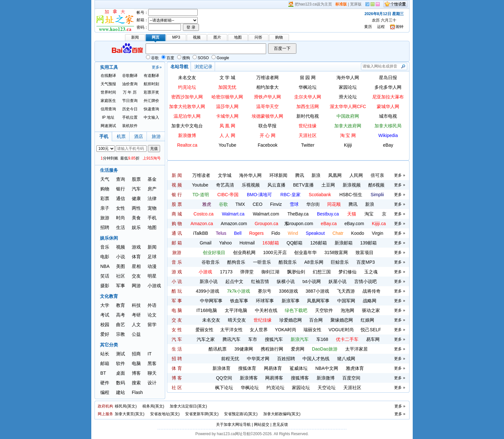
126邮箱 (318, 243)
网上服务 (105, 414)
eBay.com (354, 224)
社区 (121, 276)
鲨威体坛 (299, 368)
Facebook (268, 145)
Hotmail (247, 243)
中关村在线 (266, 310)
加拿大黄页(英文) (130, 414)
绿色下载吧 (296, 310)
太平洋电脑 (236, 310)
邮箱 (105, 363)
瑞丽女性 (312, 330)
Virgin (378, 233)
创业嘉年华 (305, 252)
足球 (152, 257)
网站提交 (262, 425)
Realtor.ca (187, 145)
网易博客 (274, 378)
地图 (152, 227)
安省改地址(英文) (165, 414)
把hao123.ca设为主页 (313, 4)
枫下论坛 (224, 388)
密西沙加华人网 (187, 97)
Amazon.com (234, 224)
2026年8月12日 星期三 (384, 14)
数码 (121, 383)
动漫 (152, 266)
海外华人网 (348, 78)
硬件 (105, 383)
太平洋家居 (356, 349)
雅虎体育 (355, 368)
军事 (121, 286)
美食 (136, 218)
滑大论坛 (348, 97)
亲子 (105, 208)
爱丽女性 (204, 330)
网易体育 (273, 368)
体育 (136, 257)
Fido (276, 233)
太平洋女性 (231, 330)
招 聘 (177, 359)
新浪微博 (187, 135)
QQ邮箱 (295, 243)
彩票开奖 (151, 92)
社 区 (177, 388)
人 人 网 (228, 135)
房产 (152, 189)
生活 (121, 227)
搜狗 (184, 58)
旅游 (105, 218)
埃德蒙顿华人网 (267, 116)
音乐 (105, 247)
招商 (136, 354)
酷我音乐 (288, 262)
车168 (322, 339)
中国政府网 (348, 116)
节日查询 (130, 101)
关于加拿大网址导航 (233, 425)
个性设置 (396, 4)
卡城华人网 (227, 116)
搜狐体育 (247, 368)
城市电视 (388, 116)
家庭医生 (108, 101)
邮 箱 (177, 243)
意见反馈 (280, 425)
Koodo (357, 233)
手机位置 (130, 117)
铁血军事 (239, 301)
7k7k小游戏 (239, 291)
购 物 (177, 224)
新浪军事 (291, 301)
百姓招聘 (286, 359)
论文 (152, 315)
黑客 (152, 363)
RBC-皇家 (290, 195)
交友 (136, 276)
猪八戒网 (346, 359)
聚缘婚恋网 (342, 320)
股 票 (177, 204)
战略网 (370, 301)
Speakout (315, 233)
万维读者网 (267, 78)
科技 (136, 305)
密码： (142, 27)
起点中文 (234, 281)
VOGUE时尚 (341, 330)
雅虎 (207, 204)
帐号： (142, 13)
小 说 (177, 281)
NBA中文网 (327, 368)
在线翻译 (108, 76)
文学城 (225, 175)
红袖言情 (260, 281)
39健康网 (244, 349)
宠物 (152, 208)
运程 (381, 27)
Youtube (200, 185)
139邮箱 (368, 243)
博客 (136, 373)
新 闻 (177, 175)
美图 (121, 266)
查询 (121, 179)
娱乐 (136, 227)
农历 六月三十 (384, 20)
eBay (388, 145)
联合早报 (267, 126)
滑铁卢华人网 (267, 97)
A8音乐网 (314, 262)
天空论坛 (327, 388)
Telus (221, 233)
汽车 (136, 189)
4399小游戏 (207, 291)
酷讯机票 (218, 349)
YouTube (227, 145)
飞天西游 (346, 291)
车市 (253, 339)
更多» (157, 67)
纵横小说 (286, 281)
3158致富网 (336, 252)
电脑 (136, 363)
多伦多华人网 (388, 87)
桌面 (121, 373)
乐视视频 (251, 185)
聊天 (152, 373)
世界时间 (108, 92)
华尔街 (313, 204)
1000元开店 (275, 252)
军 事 (177, 301)
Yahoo (225, 243)
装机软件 (130, 126)
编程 (105, 392)
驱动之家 (371, 310)
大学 (105, 305)
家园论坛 (348, 87)
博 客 (177, 378)
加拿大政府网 (348, 126)
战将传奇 (372, 291)
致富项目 (364, 252)
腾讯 (300, 175)
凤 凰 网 (228, 126)
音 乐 (177, 262)
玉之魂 (371, 272)
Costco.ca (203, 214)
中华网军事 (211, 301)
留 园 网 (308, 78)
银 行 (177, 195)
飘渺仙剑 (296, 272)
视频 (121, 247)
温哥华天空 (267, 106)
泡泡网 (347, 310)
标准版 (341, 4)
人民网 (356, 175)
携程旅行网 (272, 349)
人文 (136, 325)
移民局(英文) (126, 406)
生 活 (177, 349)
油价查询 (130, 84)
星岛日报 (388, 78)
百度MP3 (366, 262)
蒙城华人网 (388, 106)
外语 (152, 305)
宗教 (121, 334)
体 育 (177, 368)
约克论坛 (187, 87)
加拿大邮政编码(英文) (282, 414)
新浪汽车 (300, 339)
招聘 (105, 227)
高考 (121, 315)
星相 (136, 266)
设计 (152, 383)
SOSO (201, 58)
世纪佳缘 (308, 126)
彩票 (105, 198)
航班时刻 (151, 84)
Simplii (377, 195)
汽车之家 (206, 339)
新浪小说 (209, 281)
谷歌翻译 (130, 76)
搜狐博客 (300, 378)
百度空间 (351, 378)
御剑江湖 (270, 272)
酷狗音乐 (236, 262)
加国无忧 (227, 87)
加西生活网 (308, 106)
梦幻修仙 (347, 272)
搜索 (136, 383)
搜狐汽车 (274, 339)
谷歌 (152, 58)
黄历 (368, 27)
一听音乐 (262, 262)
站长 (105, 354)
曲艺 (121, 325)
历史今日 (130, 109)
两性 (136, 208)
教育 (121, 305)
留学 (152, 325)
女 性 (177, 330)
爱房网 (298, 349)
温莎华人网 (227, 106)
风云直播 (276, 185)
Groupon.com (299, 224)
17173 (226, 272)
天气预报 (108, 84)
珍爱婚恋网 (291, 320)
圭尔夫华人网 (308, 97)
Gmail (206, 243)
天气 (105, 179)
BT (103, 373)
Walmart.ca (233, 214)
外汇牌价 (151, 101)
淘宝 (369, 214)
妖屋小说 (337, 281)
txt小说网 (312, 281)
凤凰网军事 (318, 301)
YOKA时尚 (286, 330)
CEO (257, 204)
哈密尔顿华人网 (227, 97)
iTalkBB (201, 233)
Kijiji (348, 145)
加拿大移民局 (388, 126)
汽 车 (177, 339)
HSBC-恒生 (351, 195)
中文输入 (151, 117)
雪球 (294, 204)
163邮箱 (270, 243)
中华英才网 (258, 359)
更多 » (400, 175)
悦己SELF (371, 330)
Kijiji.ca (379, 224)
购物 (105, 189)
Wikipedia (388, 135)
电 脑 (177, 310)
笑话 (105, 276)
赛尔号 (265, 291)
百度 (168, 58)
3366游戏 (288, 291)
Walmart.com (266, 214)
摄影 (105, 286)
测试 (121, 354)
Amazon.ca (202, 224)
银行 (121, 189)
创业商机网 (244, 252)
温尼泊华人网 (187, 116)
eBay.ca (329, 224)
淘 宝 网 (348, 135)
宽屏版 (356, 4)
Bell (238, 233)
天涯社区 (308, 135)
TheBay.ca (298, 214)
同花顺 (334, 204)
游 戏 (177, 272)
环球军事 (265, 301)
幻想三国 (322, 272)
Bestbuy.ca (328, 214)
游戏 (136, 247)
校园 (105, 325)
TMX (240, 204)
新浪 (316, 175)
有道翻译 (151, 76)
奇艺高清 (225, 185)
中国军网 (346, 301)
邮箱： (142, 20)
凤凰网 (335, 175)
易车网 (373, 339)
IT (149, 354)
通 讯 (177, 233)
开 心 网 (268, 135)
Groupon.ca (266, 224)
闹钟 (400, 27)
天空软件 (324, 310)
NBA (105, 266)
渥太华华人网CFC (348, 106)
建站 (121, 392)
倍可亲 (377, 175)
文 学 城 (228, 78)
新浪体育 (221, 368)
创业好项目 (214, 252)
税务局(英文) (153, 406)
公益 (136, 334)
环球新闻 (278, 175)
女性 (121, 208)
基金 (152, 179)
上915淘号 (152, 158)
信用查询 (108, 109)
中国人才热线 (316, 359)
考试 (105, 315)
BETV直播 (304, 185)
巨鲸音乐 (340, 262)
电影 (105, 257)
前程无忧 (230, 359)
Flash (137, 392)
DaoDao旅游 (324, 349)
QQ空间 (224, 378)
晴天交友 (237, 320)
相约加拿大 (267, 87)
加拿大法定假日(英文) (188, 406)
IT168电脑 (207, 310)
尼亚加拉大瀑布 (388, 97)
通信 (121, 198)
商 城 (177, 214)
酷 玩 (177, 291)
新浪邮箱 (344, 243)
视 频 (177, 185)
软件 (121, 363)
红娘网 (367, 320)
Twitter (308, 145)
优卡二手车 (347, 339)
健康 (136, 198)
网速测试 (108, 126)
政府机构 (105, 406)
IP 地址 (108, 117)
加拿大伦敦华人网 (187, 106)
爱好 (105, 334)
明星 (152, 276)
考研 (136, 315)
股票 (136, 179)
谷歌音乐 (211, 262)
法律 (152, 198)
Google (220, 58)
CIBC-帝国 (228, 195)
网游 (136, 286)
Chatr (338, 233)
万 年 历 (130, 92)
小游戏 (154, 286)
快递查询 (151, 109)
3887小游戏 (317, 291)
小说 (121, 257)
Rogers (256, 233)
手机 (152, 218)
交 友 (177, 320)
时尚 (121, 218)
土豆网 (328, 185)
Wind (293, 233)
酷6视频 (376, 185)
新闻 (152, 247)
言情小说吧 (365, 281)
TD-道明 (201, 195)
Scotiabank (320, 195)
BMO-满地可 (260, 195)
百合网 (316, 320)
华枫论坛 (308, 87)
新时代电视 (308, 116)
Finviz (276, 204)
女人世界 (259, 330)
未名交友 (187, 78)
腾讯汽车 (231, 339)
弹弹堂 (247, 272)
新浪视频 (352, 185)
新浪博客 (249, 378)
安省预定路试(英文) (241, 414)
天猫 (352, 214)
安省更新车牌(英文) (202, 414)
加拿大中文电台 (187, 126)
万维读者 (201, 175)
